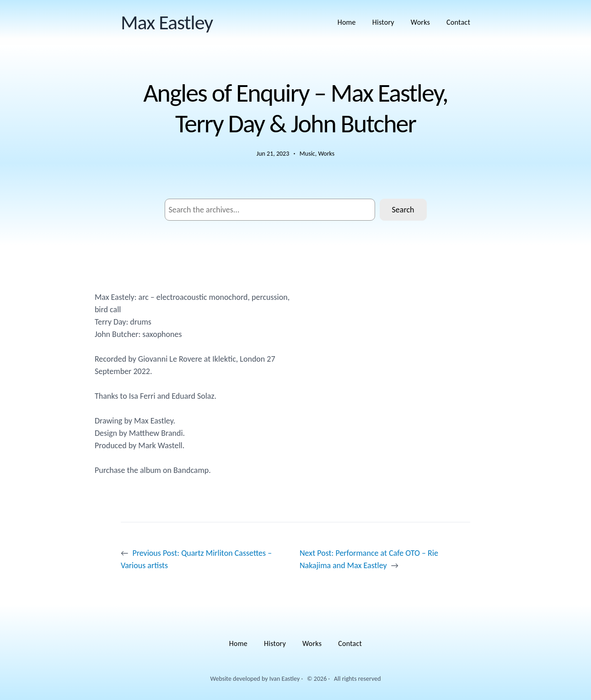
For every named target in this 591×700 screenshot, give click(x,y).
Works (326, 154)
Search (403, 210)
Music (307, 154)
